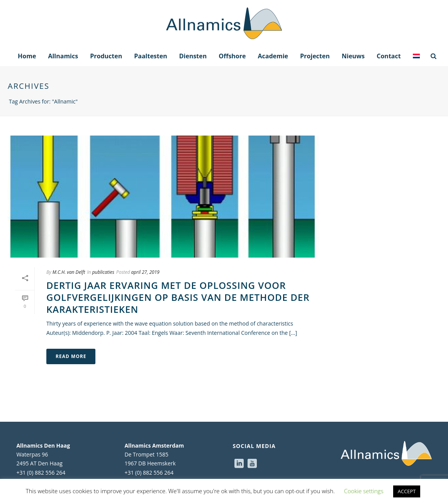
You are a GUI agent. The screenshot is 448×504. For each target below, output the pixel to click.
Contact (389, 56)
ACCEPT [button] (407, 491)
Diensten (193, 56)
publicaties (103, 272)
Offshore (232, 56)
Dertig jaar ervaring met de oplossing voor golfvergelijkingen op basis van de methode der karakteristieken (178, 297)
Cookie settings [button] (364, 491)
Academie (273, 56)
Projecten (315, 56)
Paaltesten (151, 56)
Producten (106, 56)
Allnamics (63, 56)
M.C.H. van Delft (69, 272)
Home (27, 56)
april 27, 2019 (145, 272)
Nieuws (353, 56)
